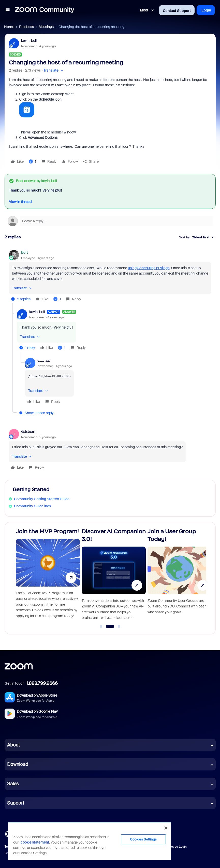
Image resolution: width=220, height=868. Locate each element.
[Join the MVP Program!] (48, 576)
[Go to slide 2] (110, 627)
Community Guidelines (32, 506)
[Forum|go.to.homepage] (45, 10)
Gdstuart (28, 431)
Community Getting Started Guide (42, 499)
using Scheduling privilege (149, 268)
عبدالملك (44, 360)
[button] (8, 10)
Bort (25, 252)
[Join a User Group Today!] (180, 576)
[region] (90, 841)
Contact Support (177, 11)
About (13, 745)
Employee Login (175, 847)
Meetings (46, 27)
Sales (13, 784)
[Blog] (8, 834)
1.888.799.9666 (42, 683)
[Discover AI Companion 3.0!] (114, 576)
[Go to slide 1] (101, 627)
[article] (110, 276)
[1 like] (32, 161)
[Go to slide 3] (119, 627)
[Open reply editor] (110, 221)
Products (26, 27)
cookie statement (35, 842)
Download (18, 764)
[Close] (166, 828)
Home (9, 27)
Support (16, 803)
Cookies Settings (143, 839)
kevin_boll (29, 40)
